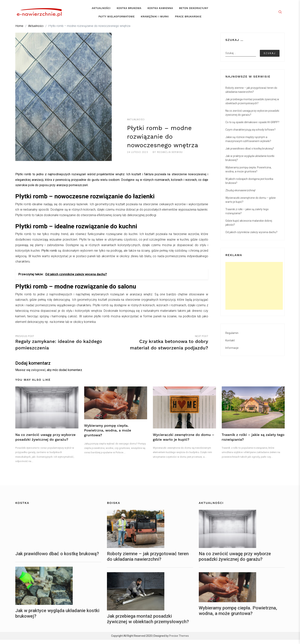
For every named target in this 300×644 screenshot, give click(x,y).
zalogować (38, 374)
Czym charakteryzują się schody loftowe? (250, 134)
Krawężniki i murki (155, 19)
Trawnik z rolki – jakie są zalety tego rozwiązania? (247, 215)
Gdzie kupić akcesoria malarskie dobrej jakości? (249, 227)
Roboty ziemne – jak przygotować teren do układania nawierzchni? (251, 94)
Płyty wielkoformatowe (117, 19)
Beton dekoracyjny (194, 10)
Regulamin (232, 337)
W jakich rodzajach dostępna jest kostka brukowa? (249, 185)
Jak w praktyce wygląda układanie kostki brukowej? (250, 162)
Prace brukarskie (188, 19)
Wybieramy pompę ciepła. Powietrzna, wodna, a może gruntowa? (248, 173)
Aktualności (101, 10)
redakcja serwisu (170, 156)
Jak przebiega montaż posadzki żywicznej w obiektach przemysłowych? (252, 105)
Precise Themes (179, 640)
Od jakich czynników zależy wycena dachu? (251, 236)
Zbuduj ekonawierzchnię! (240, 194)
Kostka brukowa (129, 10)
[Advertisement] (254, 290)
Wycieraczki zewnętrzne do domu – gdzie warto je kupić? (251, 204)
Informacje (232, 352)
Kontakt (230, 344)
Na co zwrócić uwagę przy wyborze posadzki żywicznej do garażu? (252, 117)
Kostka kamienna (160, 10)
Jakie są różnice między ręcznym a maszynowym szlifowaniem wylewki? (248, 143)
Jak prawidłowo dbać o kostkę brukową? (250, 153)
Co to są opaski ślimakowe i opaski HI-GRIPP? (252, 126)
